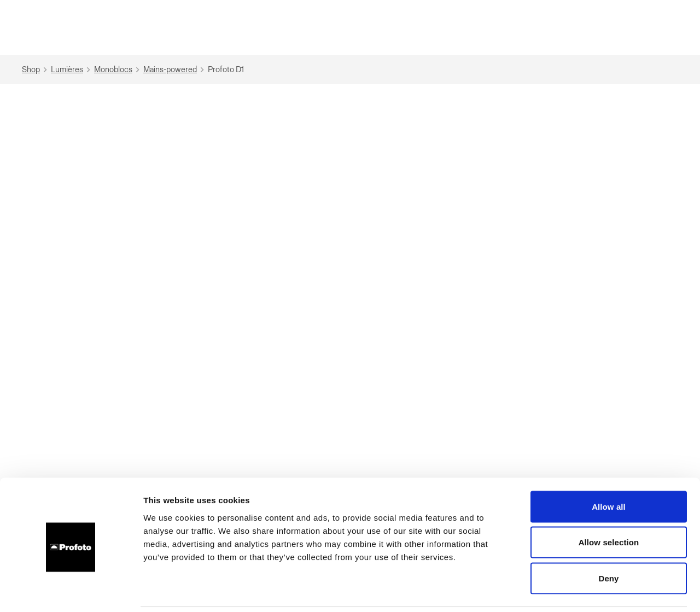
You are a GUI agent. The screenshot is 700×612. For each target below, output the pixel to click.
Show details (574, 590)
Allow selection (609, 505)
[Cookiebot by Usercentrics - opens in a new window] (71, 591)
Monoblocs (118, 70)
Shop (36, 70)
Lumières (72, 70)
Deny (608, 540)
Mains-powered (175, 70)
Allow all (609, 468)
